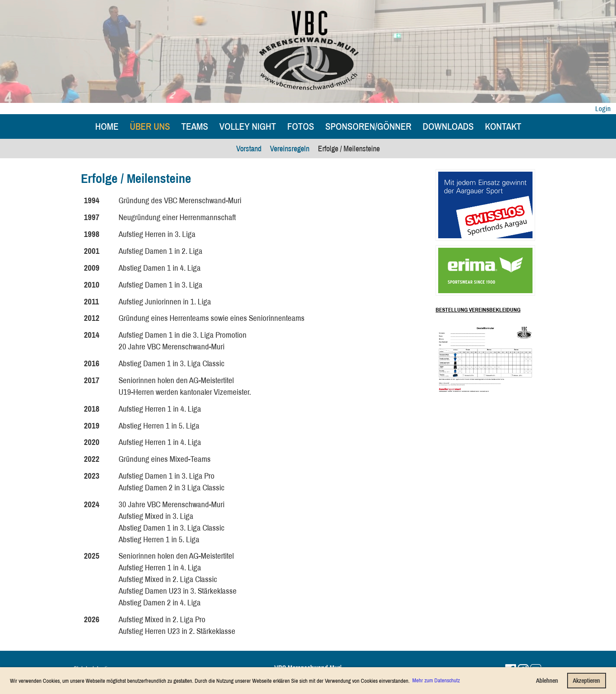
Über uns (150, 126)
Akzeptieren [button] (586, 680)
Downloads (448, 126)
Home (107, 126)
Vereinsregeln (290, 149)
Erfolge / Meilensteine (349, 149)
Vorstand (249, 149)
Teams (195, 126)
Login (603, 109)
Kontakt (503, 126)
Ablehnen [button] (547, 680)
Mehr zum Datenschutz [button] (436, 680)
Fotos (301, 126)
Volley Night (248, 126)
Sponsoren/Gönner (368, 126)
